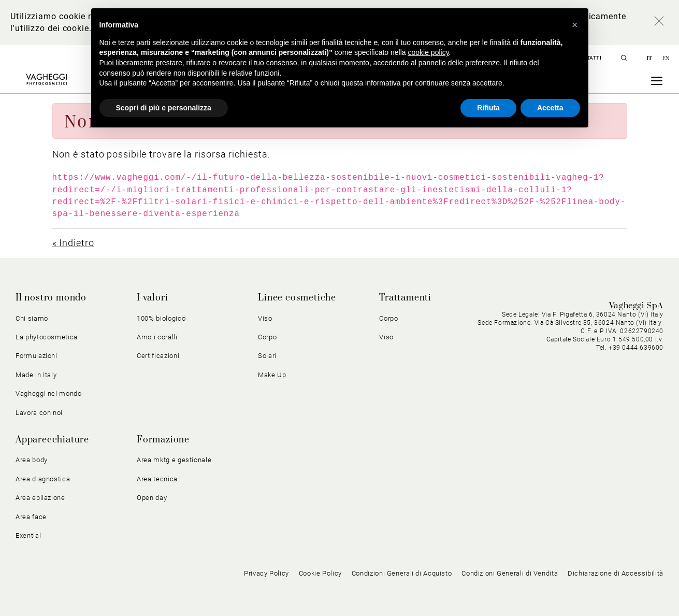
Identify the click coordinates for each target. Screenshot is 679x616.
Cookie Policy (320, 573)
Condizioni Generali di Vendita (510, 573)
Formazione (163, 440)
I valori (152, 298)
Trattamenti (405, 298)
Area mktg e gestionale (174, 460)
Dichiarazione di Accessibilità (616, 573)
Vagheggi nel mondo (49, 393)
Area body (32, 460)
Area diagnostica (43, 479)
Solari (267, 356)
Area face (31, 517)
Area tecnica (157, 479)
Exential (28, 535)
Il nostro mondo (51, 298)
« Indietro (73, 243)
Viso (265, 318)
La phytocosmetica (47, 337)
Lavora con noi (39, 413)
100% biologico (161, 318)
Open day (152, 498)
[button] (575, 25)
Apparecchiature (52, 440)
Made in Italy (36, 375)
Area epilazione (40, 498)
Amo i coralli (157, 337)
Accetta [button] (550, 108)
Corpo (267, 337)
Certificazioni (158, 356)
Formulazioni (37, 356)
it (650, 58)
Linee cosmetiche (297, 298)
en (666, 58)
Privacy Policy (266, 573)
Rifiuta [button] (488, 108)
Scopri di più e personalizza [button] (164, 108)
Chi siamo (32, 318)
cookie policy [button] (428, 52)
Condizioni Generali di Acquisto (402, 573)
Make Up (272, 375)
